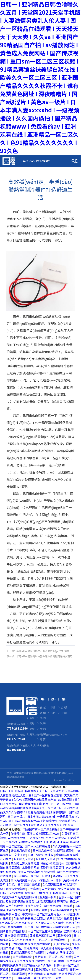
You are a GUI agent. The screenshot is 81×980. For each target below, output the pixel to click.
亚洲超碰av (43, 969)
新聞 (7, 186)
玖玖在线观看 (61, 944)
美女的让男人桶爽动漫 (25, 863)
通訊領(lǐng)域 (43, 745)
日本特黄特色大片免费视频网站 (31, 944)
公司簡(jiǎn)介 (64, 707)
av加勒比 (53, 952)
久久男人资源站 (56, 838)
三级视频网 (31, 948)
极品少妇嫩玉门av (53, 863)
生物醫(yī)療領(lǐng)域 (43, 718)
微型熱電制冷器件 (32, 707)
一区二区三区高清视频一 (52, 940)
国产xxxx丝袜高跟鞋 (38, 846)
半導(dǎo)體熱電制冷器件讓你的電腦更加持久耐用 (44, 656)
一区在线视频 (36, 838)
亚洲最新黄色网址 (22, 969)
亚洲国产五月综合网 (43, 935)
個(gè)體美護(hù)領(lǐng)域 (43, 707)
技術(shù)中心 (50, 173)
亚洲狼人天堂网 (46, 859)
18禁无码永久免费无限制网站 (19, 897)
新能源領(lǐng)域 (43, 729)
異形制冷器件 (32, 723)
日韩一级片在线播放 (41, 855)
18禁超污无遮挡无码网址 (52, 901)
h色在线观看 (60, 969)
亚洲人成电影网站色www (43, 833)
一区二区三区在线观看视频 (45, 931)
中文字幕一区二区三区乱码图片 (43, 914)
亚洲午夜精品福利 (53, 867)
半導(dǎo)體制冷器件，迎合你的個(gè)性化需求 (43, 651)
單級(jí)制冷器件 (32, 713)
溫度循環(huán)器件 (32, 729)
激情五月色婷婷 (21, 850)
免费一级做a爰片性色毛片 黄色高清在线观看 (40, 882)
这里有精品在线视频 (60, 918)
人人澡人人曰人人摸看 (50, 923)
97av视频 (34, 889)
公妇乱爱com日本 (50, 880)
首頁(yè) (10, 161)
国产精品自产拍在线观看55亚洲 (53, 850)
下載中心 (53, 707)
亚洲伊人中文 (34, 906)
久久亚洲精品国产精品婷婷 (60, 884)
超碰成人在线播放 (31, 842)
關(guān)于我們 (28, 186)
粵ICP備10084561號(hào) (58, 773)
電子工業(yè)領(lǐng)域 (43, 739)
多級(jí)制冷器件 (32, 718)
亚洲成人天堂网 (24, 859)
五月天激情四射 (23, 957)
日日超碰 (50, 842)
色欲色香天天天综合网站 (30, 918)
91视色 (57, 978)
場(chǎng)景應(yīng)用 (19, 173)
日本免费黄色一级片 (24, 880)
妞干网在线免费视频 (13, 889)
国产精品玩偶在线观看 (59, 906)
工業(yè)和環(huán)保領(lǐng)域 (43, 734)
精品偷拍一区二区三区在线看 (53, 957)
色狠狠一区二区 (47, 961)
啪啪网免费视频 (12, 965)
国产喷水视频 (17, 838)
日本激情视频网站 (17, 935)
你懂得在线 (18, 833)
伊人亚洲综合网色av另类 (56, 948)
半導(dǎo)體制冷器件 (36, 161)
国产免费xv (49, 889)
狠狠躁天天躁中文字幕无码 (59, 927)
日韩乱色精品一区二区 (65, 893)
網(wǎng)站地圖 (15, 777)
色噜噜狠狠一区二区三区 (24, 927)
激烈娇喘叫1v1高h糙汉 (43, 974)
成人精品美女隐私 (61, 910)
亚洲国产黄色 (40, 910)
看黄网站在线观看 (67, 855)
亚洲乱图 (6, 859)
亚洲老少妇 (65, 935)
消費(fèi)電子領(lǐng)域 (43, 713)
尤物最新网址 (31, 867)
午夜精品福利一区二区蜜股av (32, 978)
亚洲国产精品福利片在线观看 (37, 872)
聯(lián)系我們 (55, 186)
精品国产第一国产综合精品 (41, 829)
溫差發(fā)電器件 (32, 734)
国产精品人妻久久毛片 (38, 965)
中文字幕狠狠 (67, 889)
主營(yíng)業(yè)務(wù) (64, 713)
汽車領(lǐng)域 (43, 723)
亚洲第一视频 (48, 897)
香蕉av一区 (66, 897)
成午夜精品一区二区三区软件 (32, 876)
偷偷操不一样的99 (37, 893)
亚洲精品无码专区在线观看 (28, 952)
